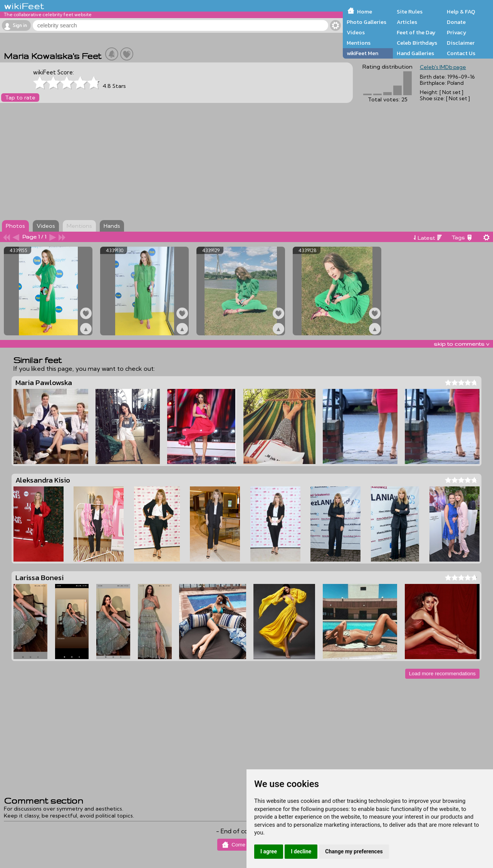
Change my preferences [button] (354, 851)
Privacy (457, 32)
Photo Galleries (366, 22)
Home (365, 12)
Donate (456, 22)
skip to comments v (461, 344)
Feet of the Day (416, 32)
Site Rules (410, 12)
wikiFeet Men (362, 53)
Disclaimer (461, 43)
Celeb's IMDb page (443, 67)
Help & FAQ (461, 12)
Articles (407, 22)
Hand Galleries (415, 53)
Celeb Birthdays (417, 43)
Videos (356, 32)
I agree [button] (269, 851)
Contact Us (461, 53)
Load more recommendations (442, 674)
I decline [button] (301, 851)
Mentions (359, 43)
